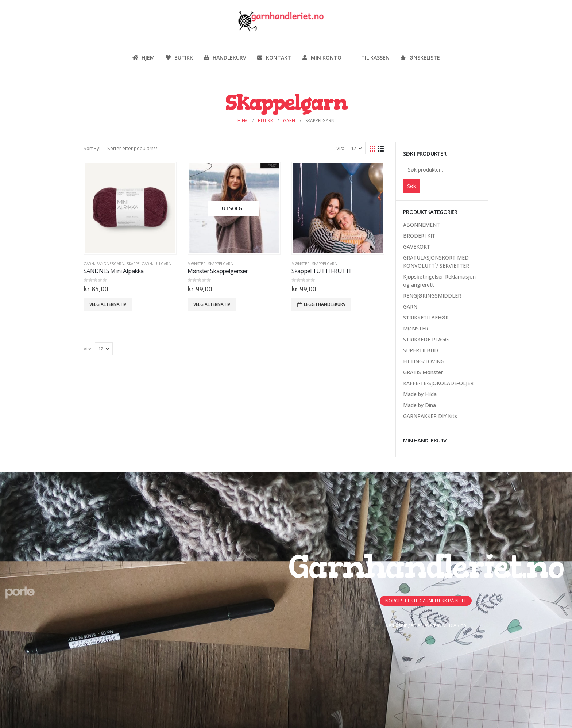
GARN (89, 264)
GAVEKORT (417, 247)
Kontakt (274, 58)
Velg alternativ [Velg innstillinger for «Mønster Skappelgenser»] (212, 304)
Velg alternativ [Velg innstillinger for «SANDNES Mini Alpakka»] (108, 304)
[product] (130, 208)
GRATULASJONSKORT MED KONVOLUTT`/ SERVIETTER (436, 262)
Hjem (143, 58)
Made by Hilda (420, 394)
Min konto (321, 58)
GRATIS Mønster (423, 372)
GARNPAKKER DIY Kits (430, 416)
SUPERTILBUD (421, 350)
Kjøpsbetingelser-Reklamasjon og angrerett (439, 281)
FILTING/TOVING (424, 361)
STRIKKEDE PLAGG (426, 339)
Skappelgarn (139, 264)
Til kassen (371, 58)
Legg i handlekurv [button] (325, 304)
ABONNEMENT (422, 225)
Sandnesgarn (110, 264)
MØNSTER (197, 264)
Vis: (340, 148)
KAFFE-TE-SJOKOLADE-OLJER (438, 383)
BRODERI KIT (419, 236)
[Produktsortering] (133, 148)
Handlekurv (225, 58)
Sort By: (92, 148)
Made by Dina (420, 405)
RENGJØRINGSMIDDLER (432, 296)
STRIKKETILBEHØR (426, 317)
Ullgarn (163, 264)
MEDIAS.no (454, 625)
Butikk (179, 58)
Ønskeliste (420, 58)
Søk (411, 186)
